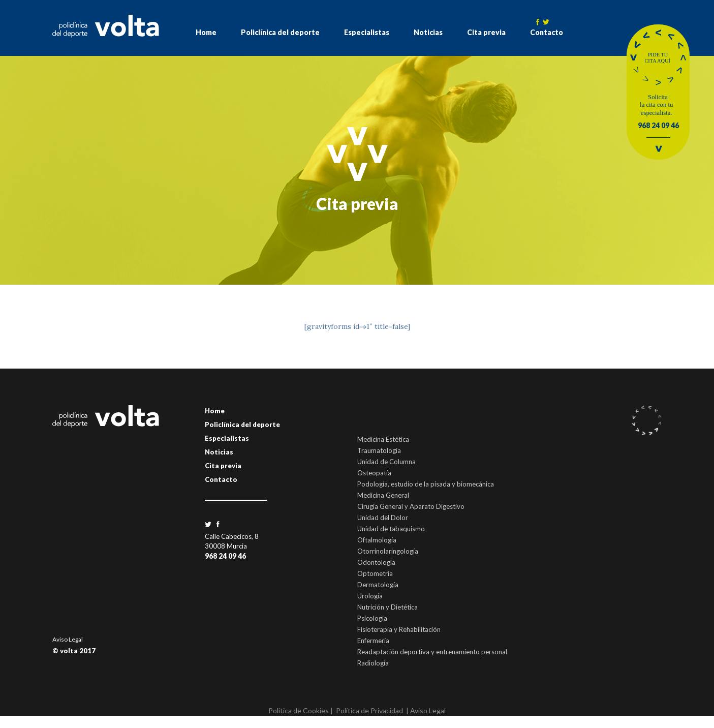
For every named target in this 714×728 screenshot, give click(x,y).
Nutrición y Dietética (387, 607)
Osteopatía (374, 473)
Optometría (375, 573)
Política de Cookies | (301, 710)
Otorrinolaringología (388, 551)
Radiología (373, 663)
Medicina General (383, 495)
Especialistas (367, 32)
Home (206, 32)
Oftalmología (377, 540)
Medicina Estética (383, 439)
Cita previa (486, 32)
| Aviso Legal (426, 710)
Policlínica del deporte (280, 32)
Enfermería (373, 641)
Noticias (428, 32)
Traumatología (379, 450)
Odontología (376, 562)
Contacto (547, 32)
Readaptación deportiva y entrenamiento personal (432, 652)
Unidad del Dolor (383, 518)
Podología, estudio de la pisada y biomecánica (426, 484)
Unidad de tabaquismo (391, 529)
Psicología (372, 618)
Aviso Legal (68, 639)
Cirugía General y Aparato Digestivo (411, 506)
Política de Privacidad (369, 710)
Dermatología (378, 585)
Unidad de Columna (386, 462)
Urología (370, 596)
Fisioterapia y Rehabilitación (399, 629)
